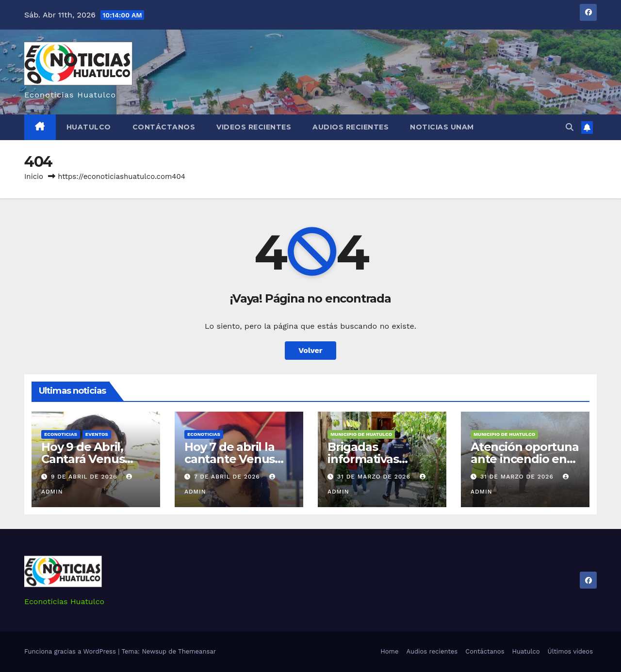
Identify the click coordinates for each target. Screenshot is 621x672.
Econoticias (61, 434)
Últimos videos (570, 651)
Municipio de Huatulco (361, 434)
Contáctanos (164, 127)
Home (389, 651)
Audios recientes (351, 127)
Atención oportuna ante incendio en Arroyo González (525, 459)
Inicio (34, 176)
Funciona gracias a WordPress (71, 651)
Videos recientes (254, 127)
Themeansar (197, 651)
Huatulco (89, 127)
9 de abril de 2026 (85, 477)
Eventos (97, 434)
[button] (570, 127)
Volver (310, 350)
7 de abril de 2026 (228, 477)
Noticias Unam (442, 127)
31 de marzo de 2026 (375, 477)
